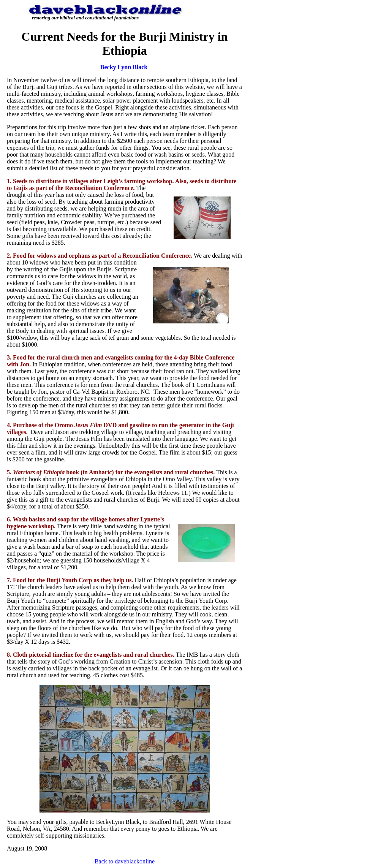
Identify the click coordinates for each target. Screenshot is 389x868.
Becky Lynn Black (124, 67)
